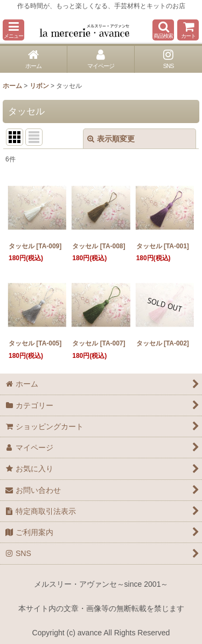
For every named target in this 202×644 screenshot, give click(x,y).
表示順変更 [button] (111, 139)
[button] (13, 30)
